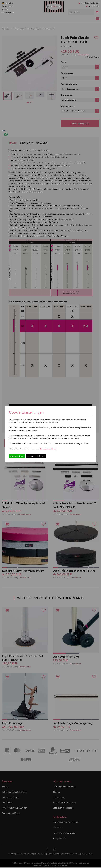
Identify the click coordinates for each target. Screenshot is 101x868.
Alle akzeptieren (17, 456)
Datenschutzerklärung (48, 449)
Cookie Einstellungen (36, 456)
